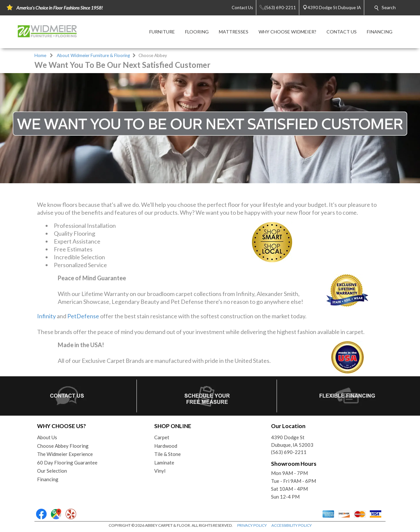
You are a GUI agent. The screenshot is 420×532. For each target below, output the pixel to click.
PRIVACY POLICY (252, 525)
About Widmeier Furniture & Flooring (93, 55)
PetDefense (83, 316)
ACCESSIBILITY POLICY (292, 525)
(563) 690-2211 (289, 452)
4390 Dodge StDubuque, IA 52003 (292, 441)
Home (40, 55)
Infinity (46, 316)
